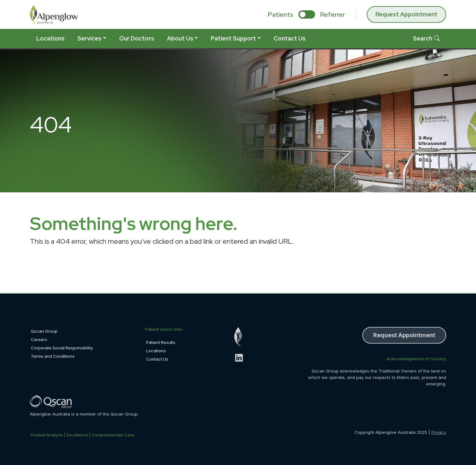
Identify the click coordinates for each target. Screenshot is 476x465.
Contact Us (290, 38)
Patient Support (233, 38)
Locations (50, 38)
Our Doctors (137, 38)
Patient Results (161, 342)
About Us (180, 38)
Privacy (439, 432)
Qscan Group (44, 331)
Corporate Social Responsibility (62, 348)
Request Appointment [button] (404, 335)
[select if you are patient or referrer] (307, 14)
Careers (39, 339)
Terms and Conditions (53, 356)
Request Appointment (406, 14)
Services (89, 38)
